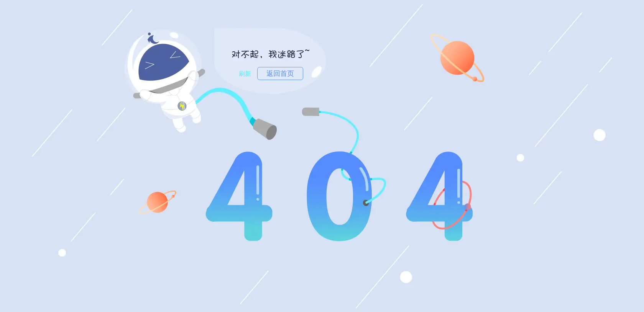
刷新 (245, 74)
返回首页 (280, 74)
